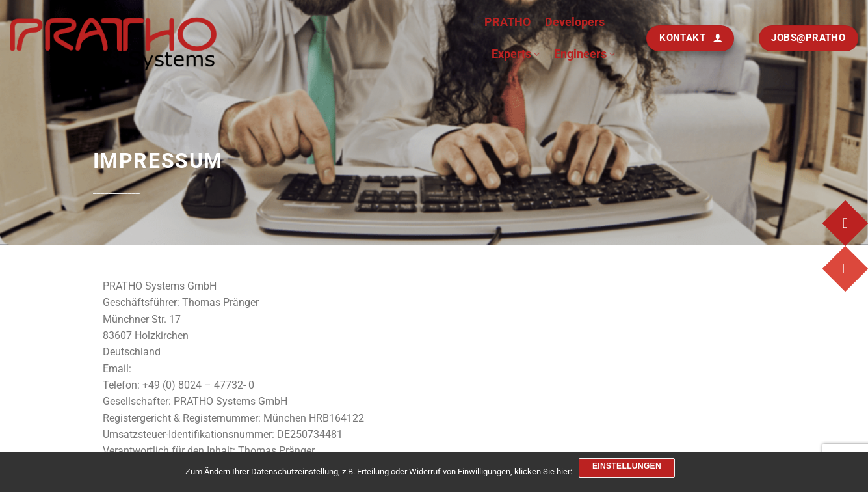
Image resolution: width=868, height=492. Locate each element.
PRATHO (507, 22)
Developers (575, 22)
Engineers (585, 54)
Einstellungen (627, 466)
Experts (516, 54)
